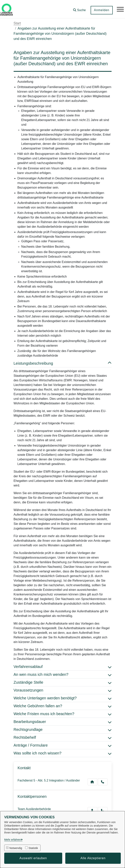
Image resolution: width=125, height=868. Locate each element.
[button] (79, 9)
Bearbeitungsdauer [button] (63, 722)
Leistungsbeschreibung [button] (63, 363)
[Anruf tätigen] (103, 782)
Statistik (33, 848)
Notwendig (16, 848)
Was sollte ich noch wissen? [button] (63, 753)
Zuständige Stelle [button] (63, 682)
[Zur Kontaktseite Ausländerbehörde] (92, 810)
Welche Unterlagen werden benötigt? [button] (63, 698)
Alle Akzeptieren (93, 858)
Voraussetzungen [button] (63, 690)
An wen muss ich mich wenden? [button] (63, 674)
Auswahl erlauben (33, 858)
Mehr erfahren (13, 840)
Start (17, 23)
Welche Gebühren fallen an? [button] (63, 706)
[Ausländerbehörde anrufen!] (103, 810)
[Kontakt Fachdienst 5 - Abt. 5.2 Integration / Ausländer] (92, 782)
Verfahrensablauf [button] (63, 667)
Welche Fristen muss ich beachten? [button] (63, 714)
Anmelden (101, 10)
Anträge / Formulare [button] (63, 745)
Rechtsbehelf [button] (63, 737)
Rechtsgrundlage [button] (63, 730)
